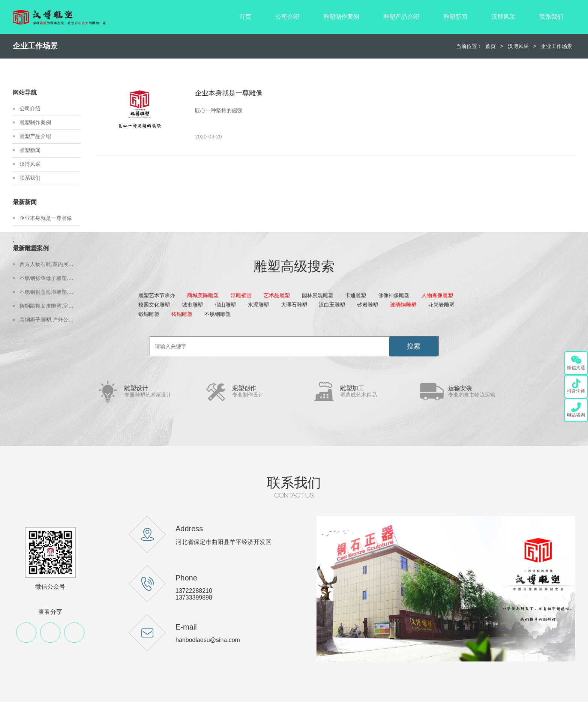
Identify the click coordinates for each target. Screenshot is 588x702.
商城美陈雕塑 (203, 295)
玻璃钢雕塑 (403, 305)
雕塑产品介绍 (401, 17)
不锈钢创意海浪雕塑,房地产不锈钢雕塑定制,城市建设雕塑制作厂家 (50, 292)
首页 (245, 17)
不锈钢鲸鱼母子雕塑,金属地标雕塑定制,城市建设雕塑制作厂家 (50, 278)
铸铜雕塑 (182, 314)
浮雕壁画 (241, 295)
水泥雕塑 (258, 305)
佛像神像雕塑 (394, 295)
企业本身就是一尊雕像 (46, 218)
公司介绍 (287, 17)
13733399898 (194, 598)
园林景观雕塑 (318, 295)
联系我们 (551, 17)
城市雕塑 (192, 305)
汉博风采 (503, 17)
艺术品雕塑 (277, 295)
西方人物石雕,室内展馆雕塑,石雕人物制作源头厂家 (50, 264)
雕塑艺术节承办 (157, 295)
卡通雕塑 (355, 295)
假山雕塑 (225, 305)
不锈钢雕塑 (217, 314)
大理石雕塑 (294, 305)
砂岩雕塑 (367, 305)
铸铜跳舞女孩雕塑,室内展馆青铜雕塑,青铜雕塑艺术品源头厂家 (50, 306)
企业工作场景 (556, 46)
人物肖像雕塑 (437, 295)
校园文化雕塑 (154, 305)
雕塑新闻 (455, 17)
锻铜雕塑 (149, 314)
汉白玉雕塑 (332, 305)
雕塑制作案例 (341, 17)
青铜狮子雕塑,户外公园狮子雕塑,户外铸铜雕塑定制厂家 (50, 320)
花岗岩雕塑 (441, 305)
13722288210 (194, 591)
